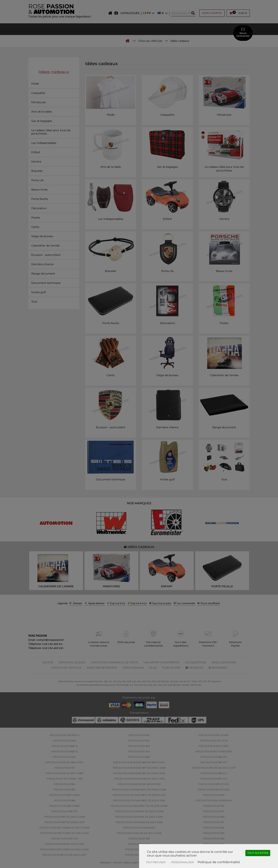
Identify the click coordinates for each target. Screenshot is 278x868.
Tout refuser (156, 862)
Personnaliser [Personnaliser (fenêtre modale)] (183, 862)
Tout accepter (258, 853)
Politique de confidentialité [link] (219, 862)
